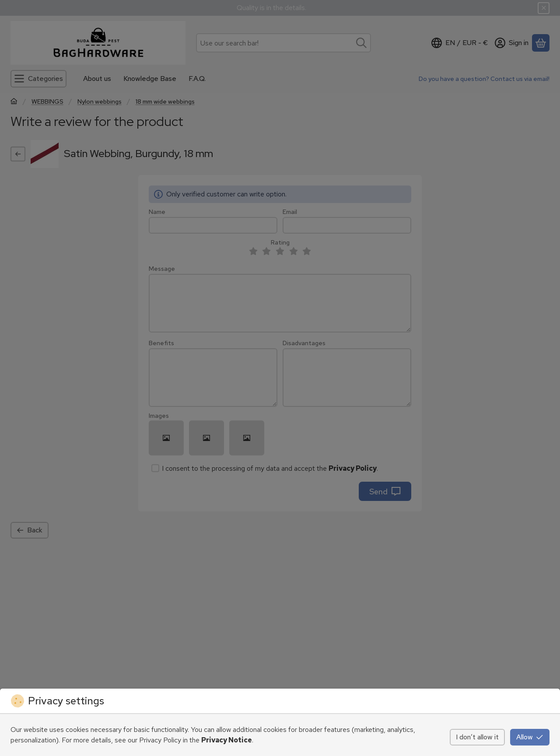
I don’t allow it (477, 737)
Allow (530, 737)
